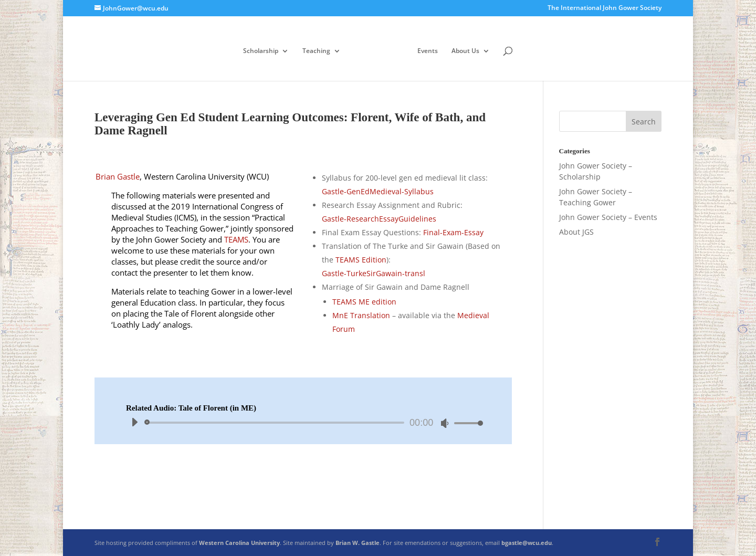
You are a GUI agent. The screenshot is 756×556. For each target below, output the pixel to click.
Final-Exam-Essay (453, 232)
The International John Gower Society (605, 8)
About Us (465, 51)
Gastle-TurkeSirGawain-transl (374, 273)
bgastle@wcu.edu (527, 543)
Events (428, 51)
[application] (303, 423)
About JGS (576, 232)
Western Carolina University (239, 543)
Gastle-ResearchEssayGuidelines (379, 219)
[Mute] (445, 423)
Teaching (316, 51)
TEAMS (236, 239)
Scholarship (261, 51)
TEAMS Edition (361, 260)
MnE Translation (361, 315)
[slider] (276, 423)
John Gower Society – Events (608, 217)
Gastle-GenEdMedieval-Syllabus (378, 191)
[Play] (134, 422)
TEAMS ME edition (364, 302)
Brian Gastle (118, 176)
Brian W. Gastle (358, 543)
